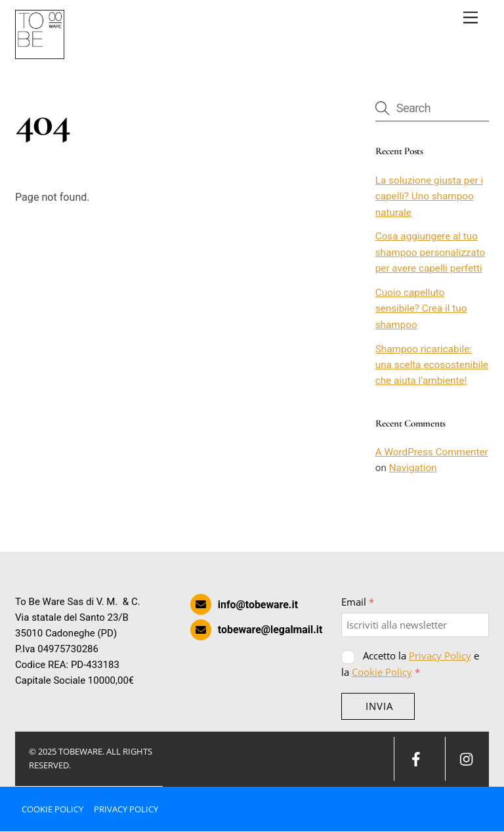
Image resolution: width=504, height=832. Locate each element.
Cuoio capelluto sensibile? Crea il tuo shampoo (421, 309)
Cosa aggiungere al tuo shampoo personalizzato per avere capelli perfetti (430, 253)
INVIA (379, 707)
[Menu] (471, 18)
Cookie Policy (382, 672)
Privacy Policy (440, 656)
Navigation (413, 468)
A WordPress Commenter (432, 452)
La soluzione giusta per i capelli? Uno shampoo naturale (430, 197)
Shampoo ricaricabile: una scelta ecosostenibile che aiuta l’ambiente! (432, 365)
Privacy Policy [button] (126, 809)
